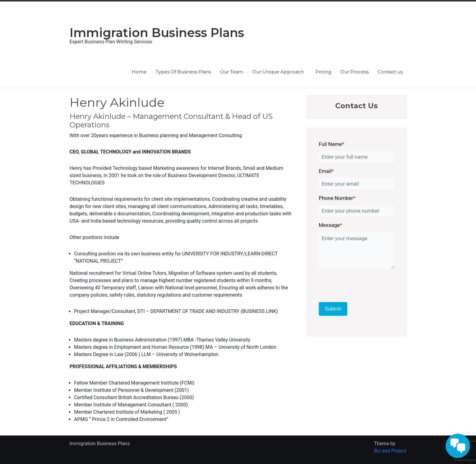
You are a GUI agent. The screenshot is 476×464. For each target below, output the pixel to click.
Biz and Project (390, 451)
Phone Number (337, 198)
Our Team (232, 72)
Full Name (331, 144)
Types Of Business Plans (183, 72)
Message (330, 225)
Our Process (354, 72)
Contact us (390, 72)
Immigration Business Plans (157, 33)
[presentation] (360, 284)
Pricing (323, 72)
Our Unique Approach (279, 72)
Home (139, 72)
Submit (333, 309)
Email (326, 171)
